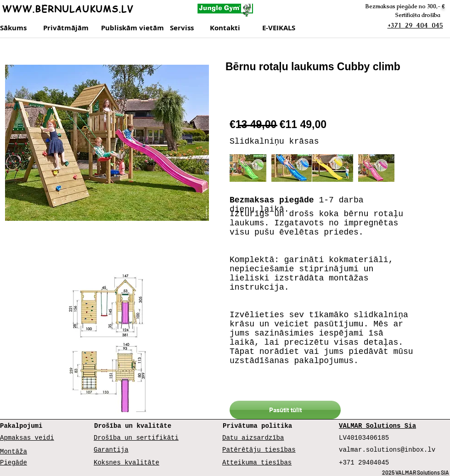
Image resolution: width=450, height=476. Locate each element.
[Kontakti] (234, 28)
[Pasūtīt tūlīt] (285, 410)
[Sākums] (14, 28)
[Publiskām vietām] (132, 28)
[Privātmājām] (67, 28)
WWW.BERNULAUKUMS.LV (67, 9)
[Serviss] (187, 28)
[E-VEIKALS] (282, 28)
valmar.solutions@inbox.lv (387, 450)
